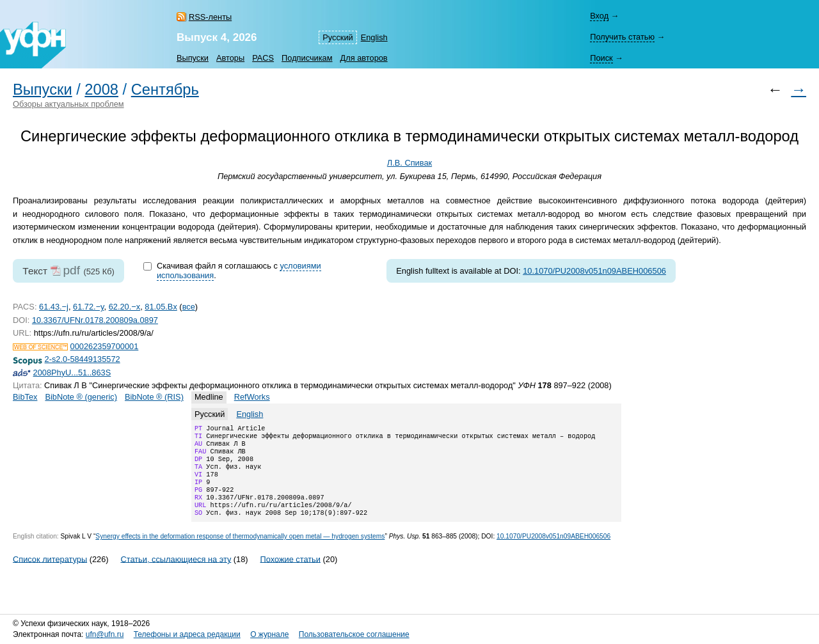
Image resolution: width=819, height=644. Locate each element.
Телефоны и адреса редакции (187, 634)
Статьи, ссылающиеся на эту (176, 574)
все (189, 307)
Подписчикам (307, 58)
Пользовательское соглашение (354, 634)
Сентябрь (165, 90)
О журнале (269, 634)
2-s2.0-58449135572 (83, 359)
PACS (263, 58)
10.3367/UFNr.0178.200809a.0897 (95, 320)
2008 (101, 90)
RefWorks (252, 397)
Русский (338, 37)
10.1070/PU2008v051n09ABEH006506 (594, 271)
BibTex (25, 397)
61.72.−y (89, 307)
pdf (71, 270)
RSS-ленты (210, 17)
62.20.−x (124, 307)
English (374, 37)
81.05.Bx (161, 307)
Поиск (601, 58)
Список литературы (50, 574)
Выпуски (193, 58)
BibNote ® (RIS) (154, 397)
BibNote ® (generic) (81, 397)
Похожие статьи (290, 574)
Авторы (230, 58)
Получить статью (622, 37)
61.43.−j (54, 307)
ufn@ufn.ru (105, 634)
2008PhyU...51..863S (72, 373)
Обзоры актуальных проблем (68, 104)
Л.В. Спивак (409, 163)
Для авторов (364, 58)
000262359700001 (105, 346)
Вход (599, 16)
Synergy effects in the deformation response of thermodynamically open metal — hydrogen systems (240, 552)
